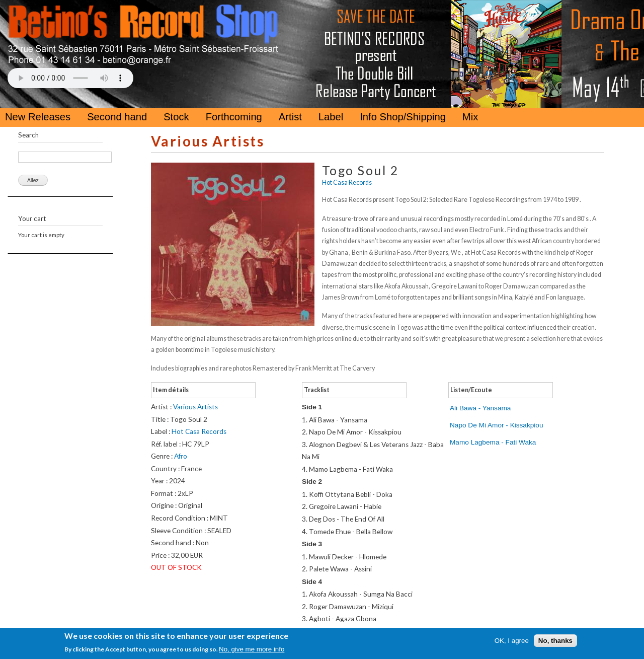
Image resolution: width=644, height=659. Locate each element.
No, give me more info (252, 649)
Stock (176, 117)
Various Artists (208, 141)
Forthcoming (234, 117)
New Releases (38, 117)
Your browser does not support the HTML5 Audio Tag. (70, 78)
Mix (470, 117)
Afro (181, 456)
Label (331, 117)
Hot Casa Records (347, 182)
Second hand (117, 117)
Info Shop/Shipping (403, 117)
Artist (290, 117)
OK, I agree (512, 641)
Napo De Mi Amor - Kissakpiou (497, 425)
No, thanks (555, 641)
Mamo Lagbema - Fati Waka (493, 442)
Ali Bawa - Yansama (480, 408)
